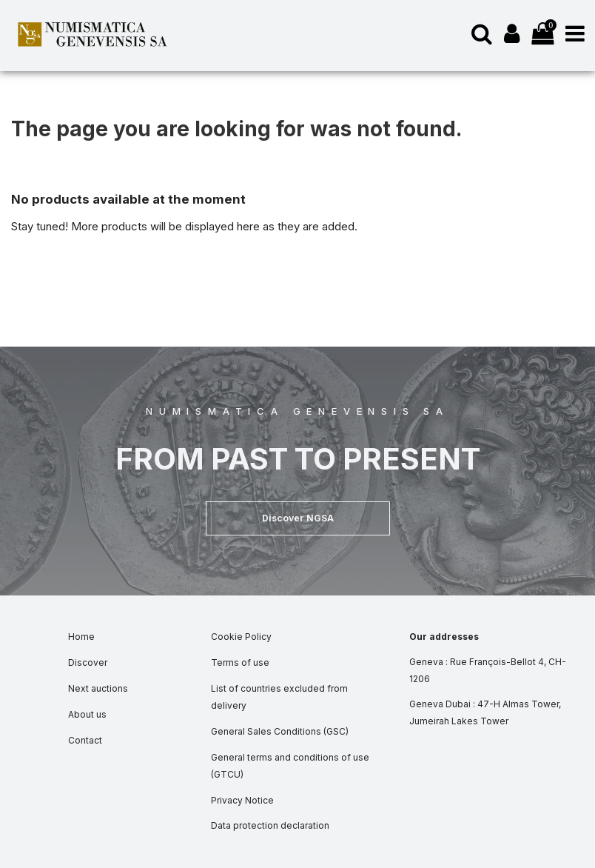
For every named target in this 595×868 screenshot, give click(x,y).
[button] (298, 518)
